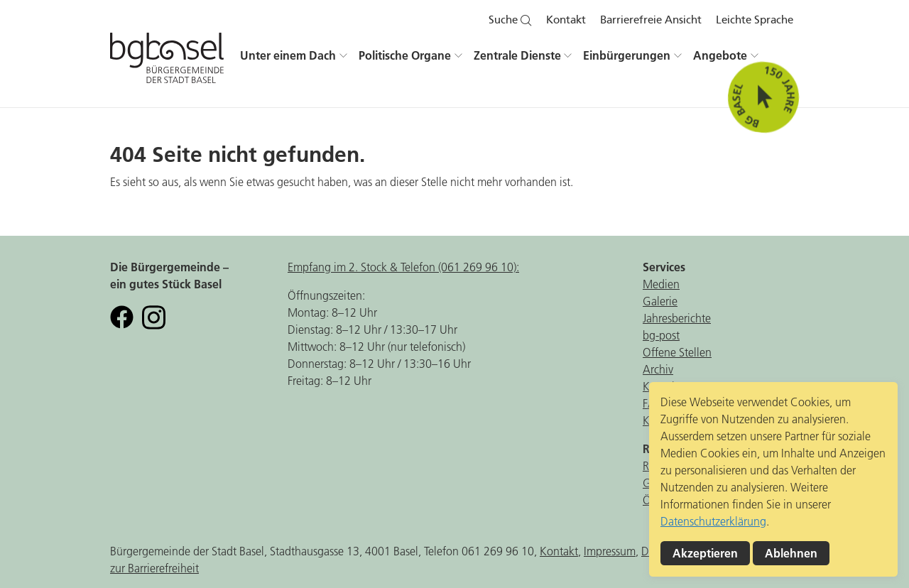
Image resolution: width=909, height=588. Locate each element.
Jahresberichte (677, 318)
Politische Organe (405, 55)
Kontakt (566, 20)
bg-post (661, 335)
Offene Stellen (677, 352)
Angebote (720, 55)
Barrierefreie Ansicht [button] (651, 20)
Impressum (610, 551)
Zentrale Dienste (517, 55)
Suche (510, 20)
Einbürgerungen (627, 55)
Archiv (658, 369)
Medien (661, 284)
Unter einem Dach (288, 55)
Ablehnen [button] (791, 553)
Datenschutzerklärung (713, 521)
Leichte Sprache (755, 20)
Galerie (660, 301)
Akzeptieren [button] (705, 553)
